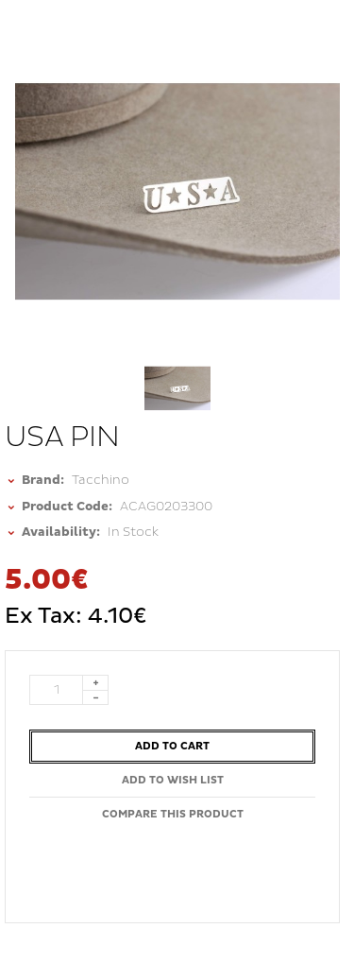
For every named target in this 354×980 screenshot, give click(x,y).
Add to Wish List (173, 780)
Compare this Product (173, 814)
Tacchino (101, 480)
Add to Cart (172, 746)
